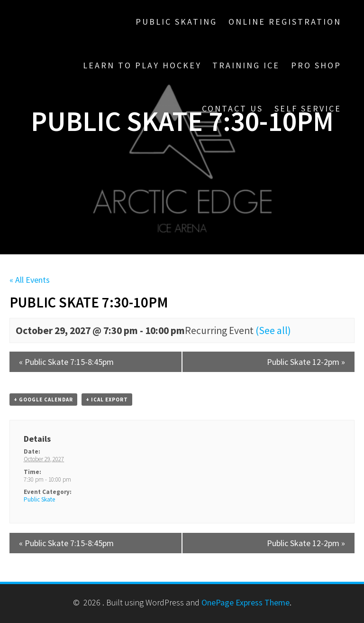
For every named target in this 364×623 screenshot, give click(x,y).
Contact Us (232, 108)
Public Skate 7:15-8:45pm (66, 362)
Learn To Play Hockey (142, 65)
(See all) (273, 330)
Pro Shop (316, 65)
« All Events (30, 280)
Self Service (308, 108)
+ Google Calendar (43, 400)
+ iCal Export (107, 400)
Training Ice (246, 65)
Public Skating (176, 22)
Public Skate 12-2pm (306, 362)
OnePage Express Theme (246, 602)
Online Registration (285, 22)
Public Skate (39, 499)
